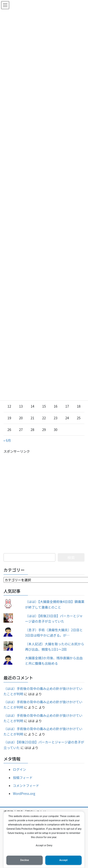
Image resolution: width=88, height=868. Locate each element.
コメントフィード (26, 786)
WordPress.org (24, 793)
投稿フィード (23, 778)
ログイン (19, 769)
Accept (63, 860)
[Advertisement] (44, 498)
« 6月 (7, 440)
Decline (25, 860)
